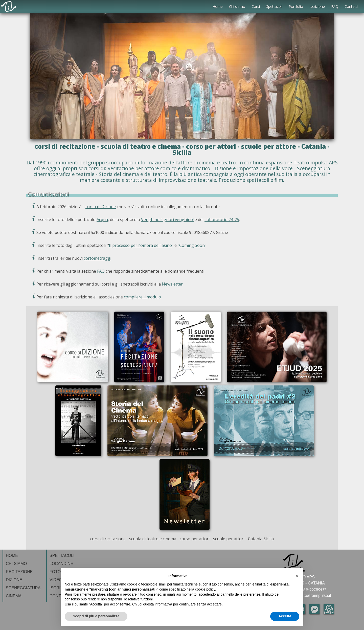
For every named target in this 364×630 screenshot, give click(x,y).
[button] (297, 576)
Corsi (256, 6)
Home (218, 6)
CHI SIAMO (16, 564)
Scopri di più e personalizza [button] (96, 616)
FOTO (55, 572)
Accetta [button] (285, 616)
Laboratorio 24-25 (222, 220)
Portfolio (296, 6)
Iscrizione (317, 6)
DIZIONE (14, 580)
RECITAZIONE (19, 572)
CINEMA (14, 596)
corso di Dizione (101, 207)
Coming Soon (192, 245)
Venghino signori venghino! (167, 220)
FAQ (335, 6)
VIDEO (56, 580)
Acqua (102, 220)
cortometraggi (97, 258)
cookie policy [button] (205, 589)
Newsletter (172, 284)
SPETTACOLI (62, 556)
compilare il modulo (142, 297)
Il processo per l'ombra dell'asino (140, 245)
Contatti (351, 6)
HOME (12, 556)
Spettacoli (274, 6)
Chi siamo (237, 6)
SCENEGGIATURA (23, 588)
